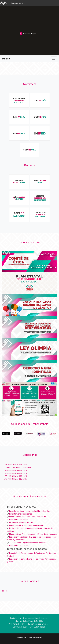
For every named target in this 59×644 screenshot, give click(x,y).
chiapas (17, 3)
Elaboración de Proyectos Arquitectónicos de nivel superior (33, 534)
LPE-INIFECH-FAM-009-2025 (15, 465)
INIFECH (6, 59)
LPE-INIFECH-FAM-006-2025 (15, 476)
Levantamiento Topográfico (21, 514)
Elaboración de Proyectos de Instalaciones (26, 525)
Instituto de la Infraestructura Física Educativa (29, 618)
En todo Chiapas (28, 34)
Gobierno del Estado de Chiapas (29, 637)
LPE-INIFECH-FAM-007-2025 (15, 473)
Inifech (5, 591)
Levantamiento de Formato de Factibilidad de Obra (30, 511)
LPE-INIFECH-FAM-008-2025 (15, 470)
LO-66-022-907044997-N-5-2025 (17, 468)
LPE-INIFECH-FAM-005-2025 (15, 479)
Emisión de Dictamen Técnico (21, 523)
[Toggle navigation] (55, 4)
